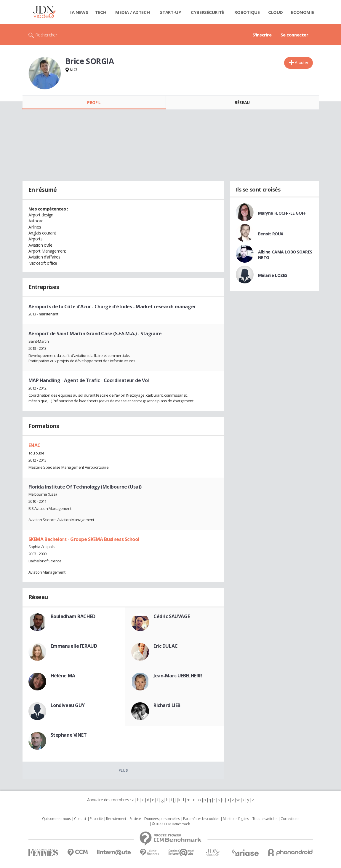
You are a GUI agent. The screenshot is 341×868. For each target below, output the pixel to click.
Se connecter (294, 35)
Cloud (276, 12)
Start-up (170, 12)
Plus (123, 770)
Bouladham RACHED (73, 616)
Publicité (96, 819)
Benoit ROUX (271, 234)
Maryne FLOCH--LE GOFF (282, 213)
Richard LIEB (167, 705)
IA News (79, 12)
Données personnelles (162, 819)
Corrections (290, 819)
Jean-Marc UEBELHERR (178, 676)
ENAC (35, 445)
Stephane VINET (69, 735)
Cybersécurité (207, 12)
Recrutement (116, 819)
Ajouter (301, 62)
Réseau (242, 102)
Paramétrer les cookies (201, 819)
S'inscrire (262, 35)
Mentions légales (236, 819)
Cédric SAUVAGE (172, 616)
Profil (94, 102)
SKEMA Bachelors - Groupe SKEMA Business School (84, 539)
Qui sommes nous (56, 819)
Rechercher (46, 35)
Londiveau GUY (68, 705)
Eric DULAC (166, 646)
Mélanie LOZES (273, 275)
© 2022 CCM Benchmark (171, 824)
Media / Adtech (132, 12)
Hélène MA (63, 676)
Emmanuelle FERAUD (74, 646)
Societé (135, 819)
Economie (302, 12)
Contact (80, 819)
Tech (101, 12)
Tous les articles (265, 819)
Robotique (247, 12)
